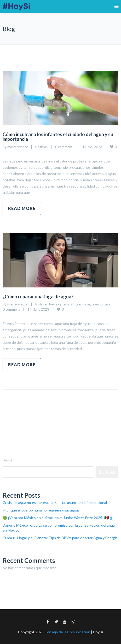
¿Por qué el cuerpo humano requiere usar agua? (41, 510)
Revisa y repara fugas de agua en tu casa (80, 304)
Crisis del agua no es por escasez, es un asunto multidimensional (55, 502)
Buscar (8, 460)
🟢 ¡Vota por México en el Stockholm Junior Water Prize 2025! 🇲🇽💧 (58, 518)
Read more (22, 208)
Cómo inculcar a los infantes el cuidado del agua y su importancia (58, 137)
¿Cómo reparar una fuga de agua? (38, 297)
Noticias (41, 147)
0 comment (64, 147)
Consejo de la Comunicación (67, 632)
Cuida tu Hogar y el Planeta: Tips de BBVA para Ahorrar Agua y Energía (60, 538)
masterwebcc (18, 147)
